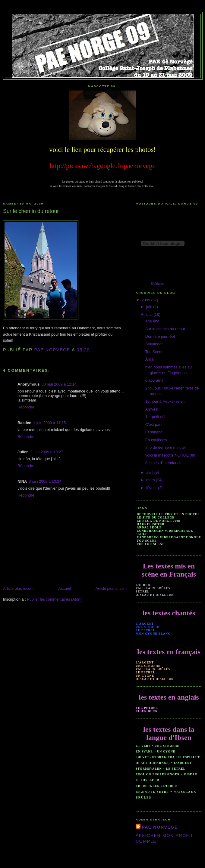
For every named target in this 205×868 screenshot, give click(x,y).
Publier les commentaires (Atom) (55, 599)
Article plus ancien (111, 588)
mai (150, 314)
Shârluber (158, 284)
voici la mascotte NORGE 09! (170, 455)
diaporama (154, 380)
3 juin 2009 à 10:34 (45, 481)
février (152, 488)
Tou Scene (154, 352)
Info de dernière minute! (166, 447)
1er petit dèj (155, 417)
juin (150, 307)
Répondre (26, 407)
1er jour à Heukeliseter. (165, 401)
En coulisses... (158, 440)
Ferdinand (154, 432)
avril (150, 472)
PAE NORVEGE (160, 827)
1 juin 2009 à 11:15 (49, 423)
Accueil (64, 588)
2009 (147, 300)
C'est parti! (154, 425)
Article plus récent (18, 588)
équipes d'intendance (163, 463)
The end (152, 321)
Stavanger (154, 344)
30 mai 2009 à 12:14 (59, 384)
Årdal (150, 359)
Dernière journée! (160, 336)
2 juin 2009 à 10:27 (47, 452)
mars (151, 480)
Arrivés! (152, 409)
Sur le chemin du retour (165, 329)
